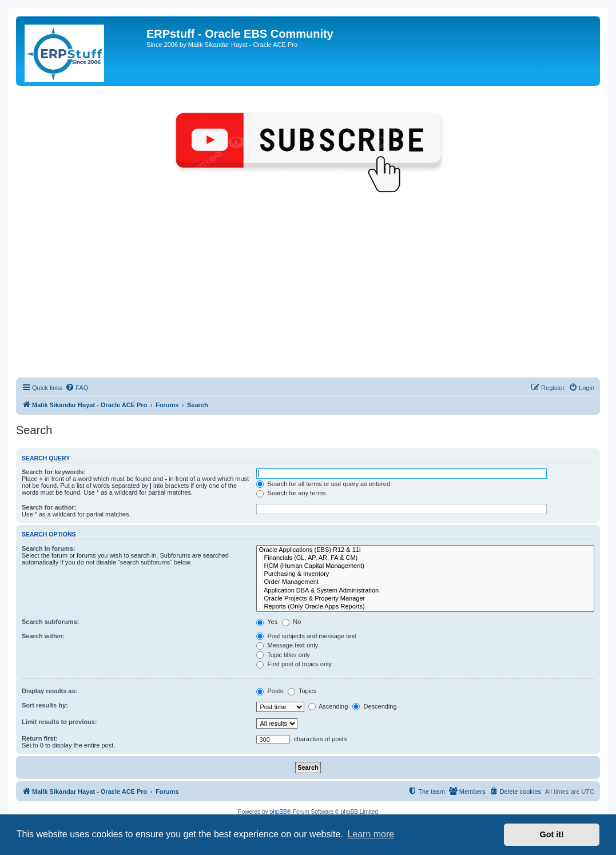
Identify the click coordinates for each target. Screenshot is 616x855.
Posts (270, 691)
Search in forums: (49, 548)
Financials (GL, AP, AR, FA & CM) (425, 558)
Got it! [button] (552, 834)
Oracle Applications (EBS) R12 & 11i (425, 550)
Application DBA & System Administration (425, 591)
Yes (267, 622)
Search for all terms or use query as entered (323, 484)
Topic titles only (283, 655)
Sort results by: (45, 705)
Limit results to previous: (59, 722)
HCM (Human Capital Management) (425, 566)
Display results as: (49, 691)
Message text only (287, 645)
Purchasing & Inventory (425, 574)
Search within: (43, 636)
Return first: (40, 738)
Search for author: (49, 507)
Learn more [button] (371, 834)
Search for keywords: (54, 472)
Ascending (328, 706)
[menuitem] (77, 388)
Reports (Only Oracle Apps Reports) (425, 607)
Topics (302, 691)
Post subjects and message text (306, 636)
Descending (374, 706)
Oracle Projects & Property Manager (425, 599)
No (291, 622)
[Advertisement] (308, 292)
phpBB (279, 812)
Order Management (425, 582)
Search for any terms (291, 493)
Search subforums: (50, 622)
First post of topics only (294, 664)
